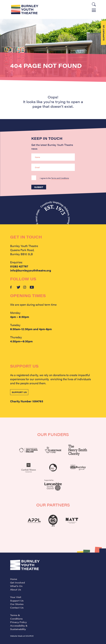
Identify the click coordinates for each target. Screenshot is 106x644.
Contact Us (17, 608)
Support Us (17, 601)
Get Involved (17, 582)
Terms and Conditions (60, 178)
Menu (94, 10)
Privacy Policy (18, 622)
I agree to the (54, 178)
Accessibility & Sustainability (19, 627)
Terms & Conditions (16, 617)
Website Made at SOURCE (22, 636)
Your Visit (16, 597)
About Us (16, 589)
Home (14, 579)
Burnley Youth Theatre (25, 10)
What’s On (16, 586)
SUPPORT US (19, 392)
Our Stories (17, 604)
